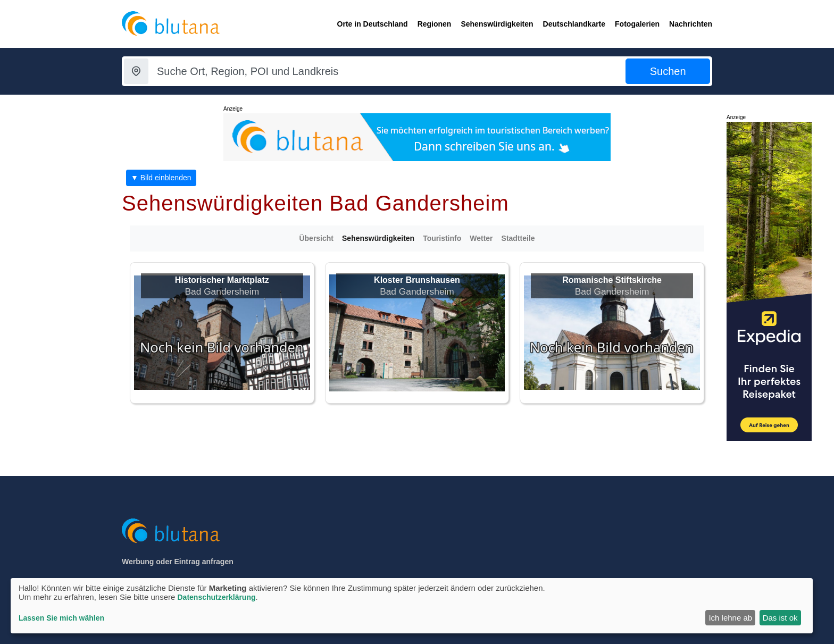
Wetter (481, 238)
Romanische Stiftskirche (612, 280)
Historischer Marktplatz (222, 280)
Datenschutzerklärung (216, 597)
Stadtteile (518, 238)
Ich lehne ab (730, 618)
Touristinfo (442, 238)
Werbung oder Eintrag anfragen (178, 562)
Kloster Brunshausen (417, 280)
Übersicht (316, 238)
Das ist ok (780, 618)
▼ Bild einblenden (161, 178)
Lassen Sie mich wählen (61, 618)
